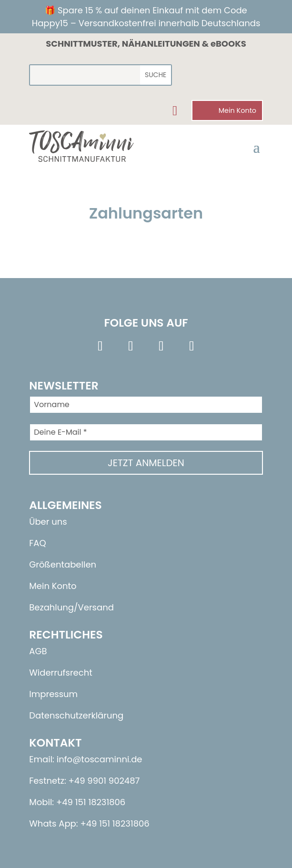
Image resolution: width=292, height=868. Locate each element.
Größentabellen (63, 564)
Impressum (53, 694)
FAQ (37, 543)
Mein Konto (53, 586)
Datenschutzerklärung (76, 715)
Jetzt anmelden (146, 463)
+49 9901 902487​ (104, 781)
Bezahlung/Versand (71, 607)
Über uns (48, 522)
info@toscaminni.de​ (100, 759)
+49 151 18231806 (115, 823)
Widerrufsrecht (60, 673)
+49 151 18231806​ (91, 802)
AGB (38, 651)
